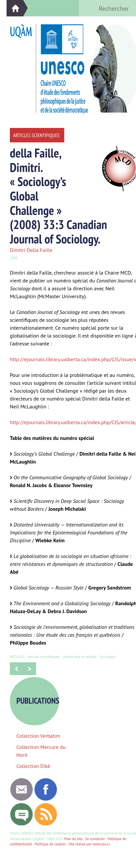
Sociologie (108, 657)
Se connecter (95, 839)
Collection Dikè (33, 766)
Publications (40, 701)
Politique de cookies (50, 844)
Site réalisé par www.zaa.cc (89, 844)
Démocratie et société (80, 657)
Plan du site (73, 839)
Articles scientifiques (44, 657)
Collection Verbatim (38, 736)
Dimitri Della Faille (31, 250)
